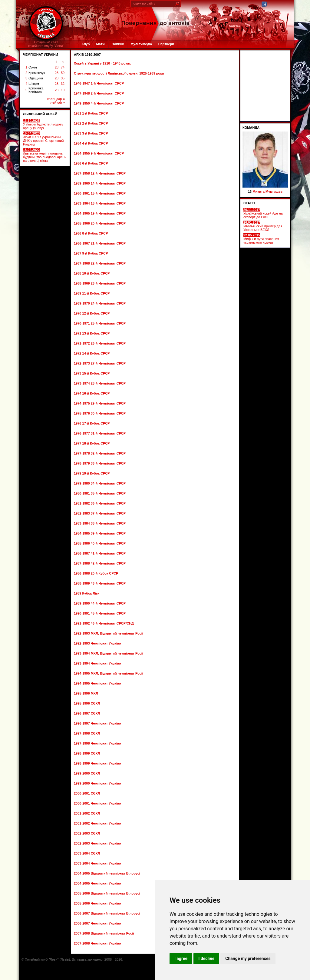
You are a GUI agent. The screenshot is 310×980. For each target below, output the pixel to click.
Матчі (101, 44)
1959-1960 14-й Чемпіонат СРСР (100, 183)
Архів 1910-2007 (87, 55)
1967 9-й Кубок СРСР (91, 253)
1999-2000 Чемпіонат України (97, 783)
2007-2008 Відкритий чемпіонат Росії (104, 933)
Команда (251, 128)
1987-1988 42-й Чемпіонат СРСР (100, 563)
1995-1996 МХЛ (86, 693)
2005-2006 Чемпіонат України (97, 903)
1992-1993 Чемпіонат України (97, 643)
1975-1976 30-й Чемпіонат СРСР (100, 413)
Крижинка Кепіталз (36, 90)
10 (63, 90)
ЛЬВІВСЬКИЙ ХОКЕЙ (40, 114)
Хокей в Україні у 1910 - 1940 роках (102, 63)
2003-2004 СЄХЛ (87, 853)
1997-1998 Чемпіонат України (97, 743)
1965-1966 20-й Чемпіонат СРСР (100, 223)
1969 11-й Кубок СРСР (92, 293)
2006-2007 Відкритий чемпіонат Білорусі (107, 913)
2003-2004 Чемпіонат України (97, 863)
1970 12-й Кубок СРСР (92, 313)
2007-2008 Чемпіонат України (97, 943)
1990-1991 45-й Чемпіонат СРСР (100, 613)
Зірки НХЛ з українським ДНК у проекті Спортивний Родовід (43, 139)
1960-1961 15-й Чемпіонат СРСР (100, 193)
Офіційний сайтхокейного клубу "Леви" (46, 44)
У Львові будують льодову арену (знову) (43, 124)
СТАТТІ (249, 203)
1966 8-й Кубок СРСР (91, 233)
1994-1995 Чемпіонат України (97, 683)
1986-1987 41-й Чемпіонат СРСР (100, 553)
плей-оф (57, 102)
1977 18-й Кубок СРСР (92, 443)
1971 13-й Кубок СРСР (92, 333)
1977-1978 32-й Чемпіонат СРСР (100, 453)
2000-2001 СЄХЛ (87, 793)
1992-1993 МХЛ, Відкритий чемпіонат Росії (109, 633)
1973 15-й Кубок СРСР (92, 373)
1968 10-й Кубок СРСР (92, 273)
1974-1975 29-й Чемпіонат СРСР (100, 403)
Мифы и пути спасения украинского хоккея (261, 239)
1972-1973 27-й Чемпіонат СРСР (100, 363)
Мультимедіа (141, 44)
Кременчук (37, 73)
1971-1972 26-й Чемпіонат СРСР (100, 343)
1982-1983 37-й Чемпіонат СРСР (100, 513)
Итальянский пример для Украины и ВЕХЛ (263, 226)
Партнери (166, 44)
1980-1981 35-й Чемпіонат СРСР (100, 493)
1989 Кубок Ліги (87, 593)
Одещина (36, 78)
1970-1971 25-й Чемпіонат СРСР (100, 323)
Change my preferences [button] (248, 958)
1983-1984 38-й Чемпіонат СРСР (100, 523)
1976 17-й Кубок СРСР (92, 423)
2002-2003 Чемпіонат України (97, 843)
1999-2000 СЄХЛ (87, 773)
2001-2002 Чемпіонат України (97, 823)
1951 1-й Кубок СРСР (91, 113)
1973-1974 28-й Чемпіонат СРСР (100, 383)
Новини (118, 44)
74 (63, 67)
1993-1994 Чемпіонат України (97, 663)
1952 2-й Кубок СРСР (91, 123)
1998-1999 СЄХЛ (87, 753)
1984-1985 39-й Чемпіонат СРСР (100, 533)
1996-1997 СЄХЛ (87, 713)
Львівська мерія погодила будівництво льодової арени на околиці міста (45, 155)
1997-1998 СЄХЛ (87, 733)
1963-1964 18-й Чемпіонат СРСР (100, 203)
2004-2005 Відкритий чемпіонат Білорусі (107, 873)
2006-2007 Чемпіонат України (97, 923)
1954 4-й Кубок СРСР (91, 143)
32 (63, 84)
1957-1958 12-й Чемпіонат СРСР (100, 173)
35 (63, 78)
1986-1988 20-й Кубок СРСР (96, 573)
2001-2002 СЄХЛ (87, 813)
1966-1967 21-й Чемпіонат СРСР (100, 243)
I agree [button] (181, 958)
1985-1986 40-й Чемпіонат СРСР (100, 543)
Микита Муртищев (267, 192)
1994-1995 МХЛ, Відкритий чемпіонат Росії (109, 673)
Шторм (34, 84)
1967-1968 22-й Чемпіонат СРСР (100, 263)
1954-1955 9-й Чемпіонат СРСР (99, 153)
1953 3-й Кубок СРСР (91, 133)
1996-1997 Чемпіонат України (97, 723)
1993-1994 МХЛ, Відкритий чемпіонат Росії (109, 653)
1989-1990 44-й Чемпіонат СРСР (100, 603)
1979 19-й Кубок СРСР (92, 473)
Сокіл (33, 67)
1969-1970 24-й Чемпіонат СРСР (100, 303)
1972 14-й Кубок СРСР (92, 353)
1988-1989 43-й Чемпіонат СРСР (100, 583)
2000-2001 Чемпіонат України (97, 803)
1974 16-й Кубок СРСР (92, 393)
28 (57, 67)
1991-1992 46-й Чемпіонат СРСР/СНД (104, 623)
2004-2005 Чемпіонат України (97, 883)
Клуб (86, 44)
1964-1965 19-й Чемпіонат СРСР (100, 213)
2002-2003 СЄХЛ (87, 833)
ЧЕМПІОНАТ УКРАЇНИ (41, 55)
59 (63, 73)
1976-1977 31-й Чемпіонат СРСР (100, 433)
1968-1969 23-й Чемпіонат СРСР (100, 283)
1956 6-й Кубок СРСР (91, 163)
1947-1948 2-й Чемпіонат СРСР (99, 93)
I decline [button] (206, 958)
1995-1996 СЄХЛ (87, 703)
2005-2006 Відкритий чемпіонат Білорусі (107, 893)
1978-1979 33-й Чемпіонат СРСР (100, 463)
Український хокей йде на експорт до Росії (263, 213)
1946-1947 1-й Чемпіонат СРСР (99, 83)
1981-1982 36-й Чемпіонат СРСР (100, 503)
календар (56, 99)
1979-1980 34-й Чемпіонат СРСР (100, 483)
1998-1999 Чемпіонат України (97, 763)
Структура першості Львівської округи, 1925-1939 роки (119, 73)
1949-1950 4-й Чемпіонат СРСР (99, 103)
